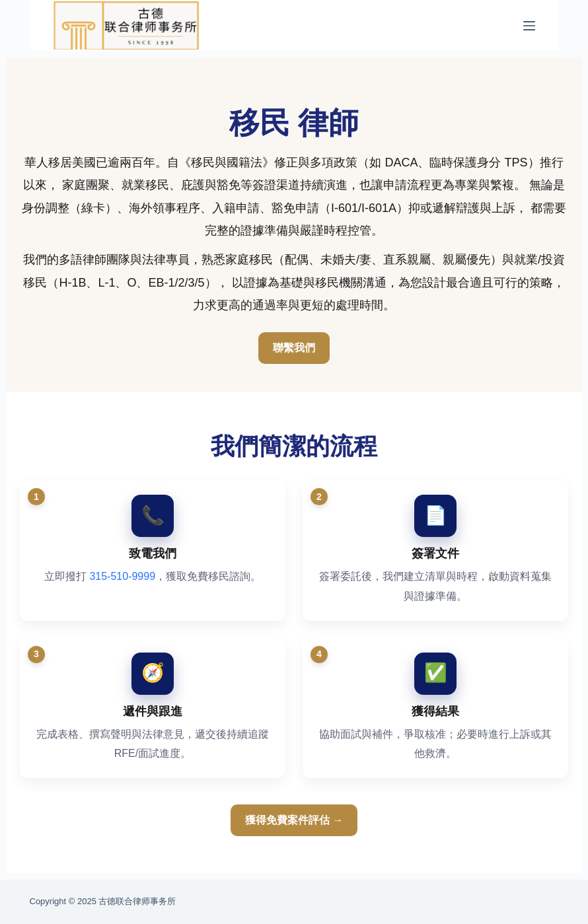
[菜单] (529, 26)
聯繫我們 (294, 348)
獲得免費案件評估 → (294, 820)
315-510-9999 (122, 576)
